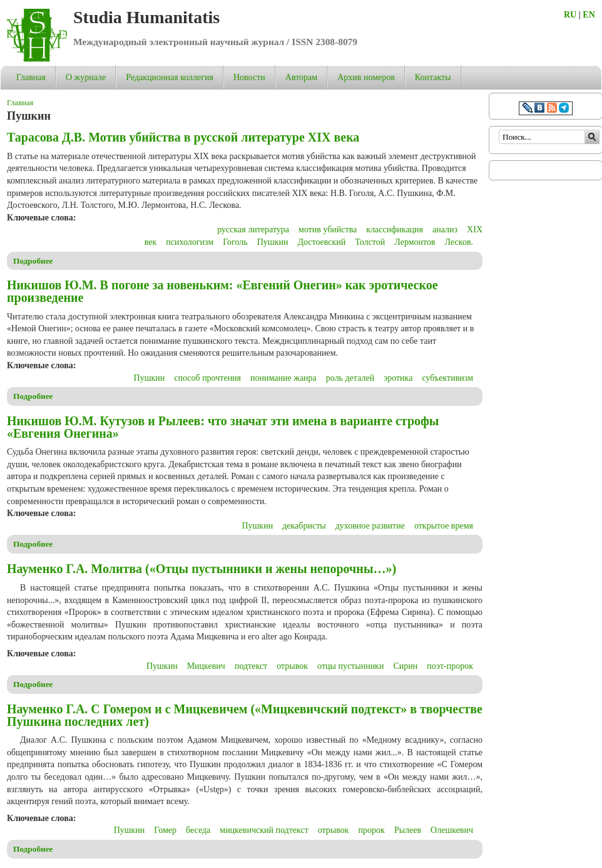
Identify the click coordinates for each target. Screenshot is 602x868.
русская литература (253, 230)
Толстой (370, 242)
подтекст (251, 666)
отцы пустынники (350, 666)
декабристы (304, 526)
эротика (398, 378)
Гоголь (235, 242)
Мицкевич (206, 666)
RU (570, 15)
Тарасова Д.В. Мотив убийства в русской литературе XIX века (183, 137)
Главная (31, 77)
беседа (198, 830)
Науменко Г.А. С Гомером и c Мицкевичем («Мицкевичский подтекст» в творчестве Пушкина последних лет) (245, 715)
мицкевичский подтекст (264, 830)
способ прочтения (207, 378)
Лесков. (459, 242)
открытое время (444, 526)
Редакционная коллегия (170, 77)
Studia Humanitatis (146, 17)
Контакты (433, 77)
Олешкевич (452, 830)
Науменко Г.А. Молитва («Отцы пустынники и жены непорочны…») (202, 569)
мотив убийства (328, 230)
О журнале (86, 77)
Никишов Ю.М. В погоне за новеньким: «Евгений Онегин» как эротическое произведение (222, 291)
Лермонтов (415, 242)
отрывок (292, 666)
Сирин (405, 666)
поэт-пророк (450, 666)
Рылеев (408, 830)
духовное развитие (370, 526)
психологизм (190, 242)
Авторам (301, 77)
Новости (249, 77)
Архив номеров (366, 77)
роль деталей (350, 378)
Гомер (165, 830)
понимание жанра (283, 378)
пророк (372, 830)
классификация (395, 230)
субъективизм (447, 378)
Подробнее (33, 261)
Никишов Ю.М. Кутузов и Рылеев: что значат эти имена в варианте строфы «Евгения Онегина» (223, 427)
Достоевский (321, 242)
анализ (445, 230)
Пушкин (273, 242)
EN (589, 15)
